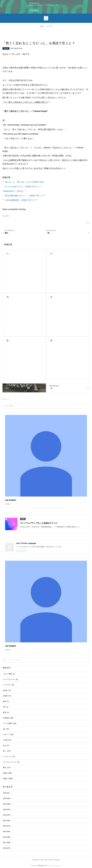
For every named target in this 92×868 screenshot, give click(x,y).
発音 (7, 768)
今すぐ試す (34, 10)
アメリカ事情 (10, 723)
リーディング (9, 757)
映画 (6, 701)
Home (42, 26)
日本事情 (8, 718)
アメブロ (49, 26)
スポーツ (8, 735)
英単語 (8, 779)
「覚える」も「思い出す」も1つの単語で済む (23, 182)
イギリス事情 (9, 674)
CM (6, 707)
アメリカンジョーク (11, 762)
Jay (6, 729)
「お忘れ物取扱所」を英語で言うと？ (20, 200)
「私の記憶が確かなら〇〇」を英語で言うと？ (24, 196)
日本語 (7, 690)
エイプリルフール (10, 679)
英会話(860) (6, 216)
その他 (7, 740)
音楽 (6, 712)
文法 (6, 746)
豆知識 (7, 696)
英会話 (6, 48)
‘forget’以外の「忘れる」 (14, 191)
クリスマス (8, 685)
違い (7, 751)
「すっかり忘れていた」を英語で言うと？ (22, 187)
